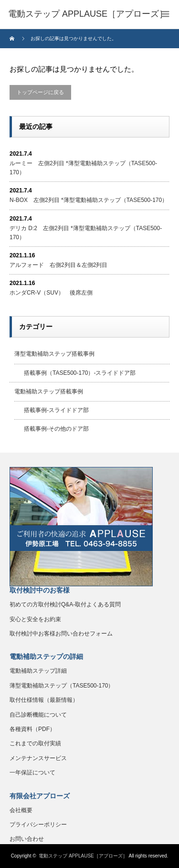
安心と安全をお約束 (35, 619)
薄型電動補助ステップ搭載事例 (54, 354)
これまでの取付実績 (35, 743)
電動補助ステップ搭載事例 (49, 392)
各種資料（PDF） (32, 729)
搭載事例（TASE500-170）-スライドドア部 (80, 373)
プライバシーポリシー (38, 825)
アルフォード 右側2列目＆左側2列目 (58, 265)
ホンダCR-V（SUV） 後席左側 (51, 293)
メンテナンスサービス (38, 758)
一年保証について (32, 773)
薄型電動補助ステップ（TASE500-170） (62, 686)
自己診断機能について (38, 715)
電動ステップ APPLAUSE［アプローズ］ (83, 856)
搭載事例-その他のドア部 (56, 429)
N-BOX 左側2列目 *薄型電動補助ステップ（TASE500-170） (89, 200)
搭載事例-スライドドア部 (56, 410)
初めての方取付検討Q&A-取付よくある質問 (65, 604)
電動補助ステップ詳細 (38, 671)
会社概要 (21, 810)
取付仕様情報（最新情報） (44, 700)
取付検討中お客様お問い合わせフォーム (61, 634)
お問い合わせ (27, 839)
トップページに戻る (40, 92)
